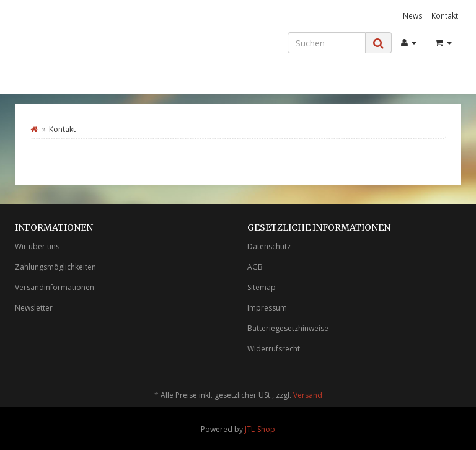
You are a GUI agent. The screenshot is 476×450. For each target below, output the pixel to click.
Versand (308, 395)
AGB (255, 267)
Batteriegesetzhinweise (288, 328)
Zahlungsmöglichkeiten (55, 267)
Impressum (267, 308)
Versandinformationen (55, 287)
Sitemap (262, 287)
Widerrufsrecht (274, 349)
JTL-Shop (260, 429)
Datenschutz (269, 246)
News (413, 15)
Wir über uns (37, 246)
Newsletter (34, 308)
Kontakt (445, 15)
